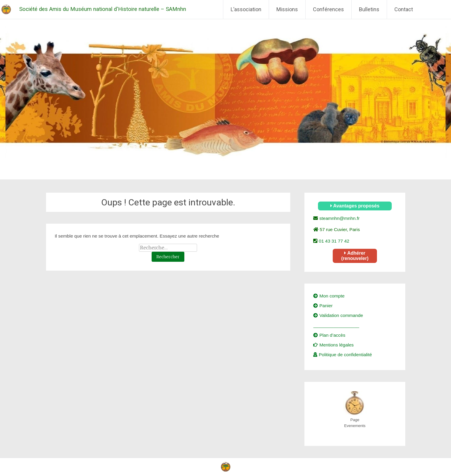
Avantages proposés (355, 206)
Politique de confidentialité (342, 355)
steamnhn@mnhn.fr (339, 218)
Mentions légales (333, 345)
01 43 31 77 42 (333, 241)
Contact (404, 9)
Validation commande (338, 315)
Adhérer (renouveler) (355, 256)
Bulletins (369, 9)
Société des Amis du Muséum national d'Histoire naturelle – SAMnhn (103, 9)
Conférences (328, 9)
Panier (323, 306)
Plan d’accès (329, 335)
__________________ (336, 325)
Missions (287, 9)
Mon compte (329, 296)
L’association (246, 9)
